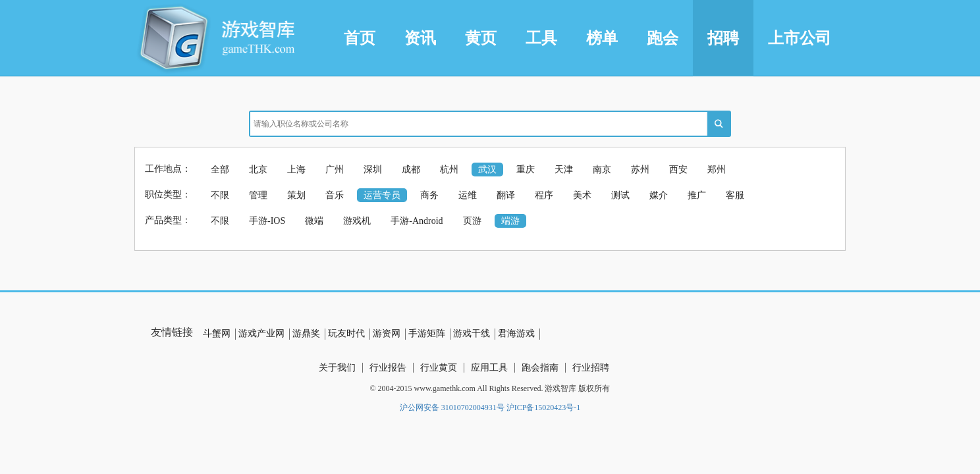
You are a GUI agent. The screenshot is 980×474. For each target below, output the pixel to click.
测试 (620, 195)
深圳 (373, 170)
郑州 (717, 170)
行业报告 (388, 368)
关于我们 (337, 368)
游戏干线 (472, 333)
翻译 (506, 195)
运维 (468, 195)
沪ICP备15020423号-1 (544, 408)
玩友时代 (346, 333)
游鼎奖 (306, 333)
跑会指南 (540, 368)
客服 (735, 195)
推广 (697, 195)
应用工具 (489, 368)
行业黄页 (439, 368)
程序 (544, 195)
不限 (220, 195)
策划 (296, 195)
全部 (220, 170)
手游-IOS (267, 221)
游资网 (387, 333)
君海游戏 (516, 333)
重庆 (526, 170)
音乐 (335, 195)
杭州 (449, 170)
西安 (678, 170)
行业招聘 (591, 368)
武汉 (487, 170)
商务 (429, 195)
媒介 (659, 195)
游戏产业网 (261, 333)
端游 (510, 221)
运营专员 (382, 195)
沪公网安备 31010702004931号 (452, 408)
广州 (335, 170)
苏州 (640, 170)
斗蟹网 (217, 333)
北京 (258, 170)
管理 (258, 195)
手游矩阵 (427, 333)
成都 (411, 170)
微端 (314, 221)
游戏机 (357, 221)
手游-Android (417, 221)
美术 (582, 195)
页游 (472, 221)
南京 (602, 170)
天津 (564, 170)
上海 (296, 170)
